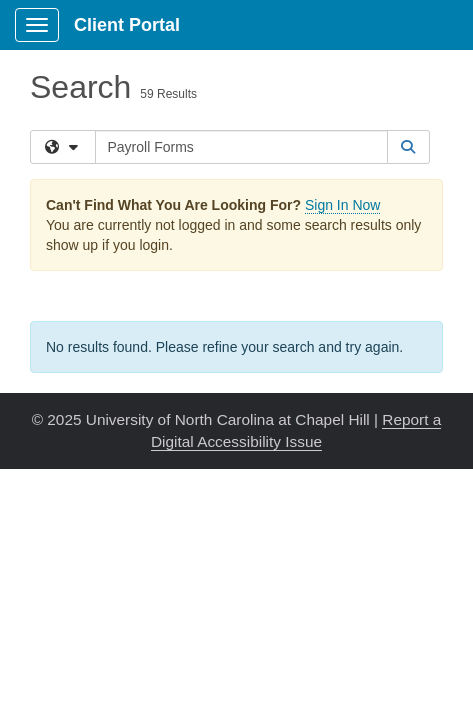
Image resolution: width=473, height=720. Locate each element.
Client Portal (127, 25)
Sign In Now (342, 205)
